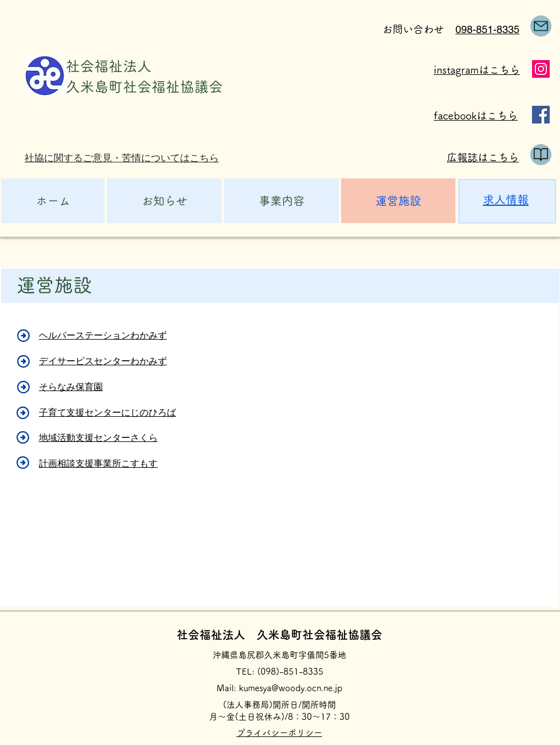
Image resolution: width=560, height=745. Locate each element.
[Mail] (541, 26)
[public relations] (541, 155)
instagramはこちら (477, 70)
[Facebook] (541, 115)
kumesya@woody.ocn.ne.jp (291, 688)
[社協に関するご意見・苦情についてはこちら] (127, 158)
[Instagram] (541, 69)
